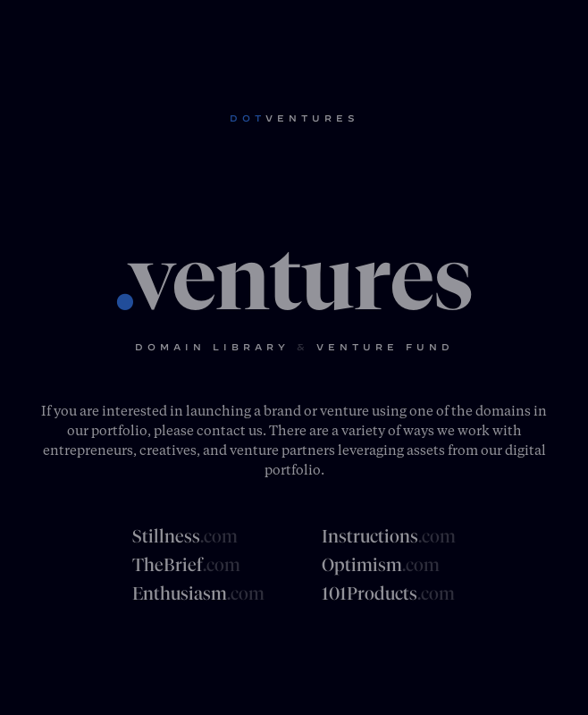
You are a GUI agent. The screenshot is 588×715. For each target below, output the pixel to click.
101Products (388, 593)
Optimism (381, 565)
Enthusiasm (198, 593)
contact (221, 430)
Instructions (389, 536)
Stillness (185, 536)
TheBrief (186, 565)
